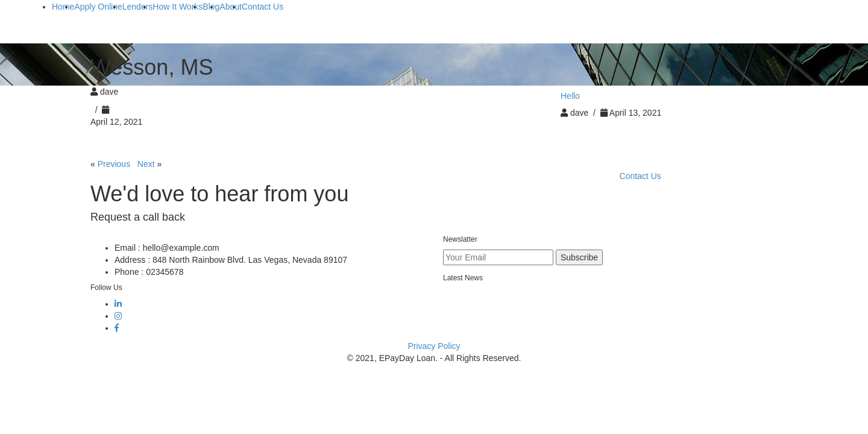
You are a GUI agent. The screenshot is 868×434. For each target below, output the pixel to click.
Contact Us (640, 176)
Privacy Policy (434, 346)
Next (146, 164)
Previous (114, 164)
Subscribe (579, 257)
